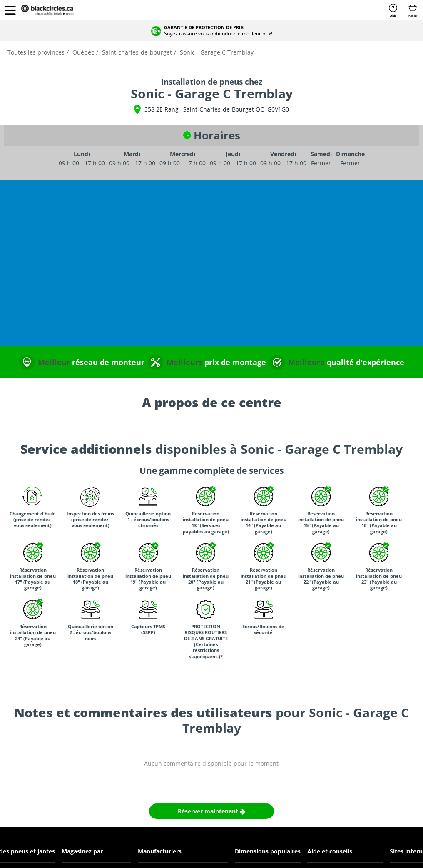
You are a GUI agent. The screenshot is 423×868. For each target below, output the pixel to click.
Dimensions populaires (268, 851)
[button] (10, 10)
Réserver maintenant (212, 811)
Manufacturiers (160, 851)
